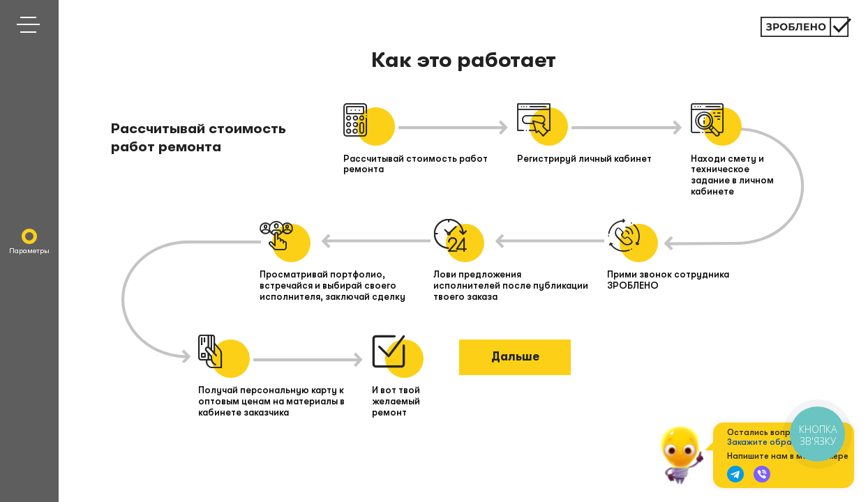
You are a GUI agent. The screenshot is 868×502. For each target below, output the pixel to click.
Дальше (515, 357)
